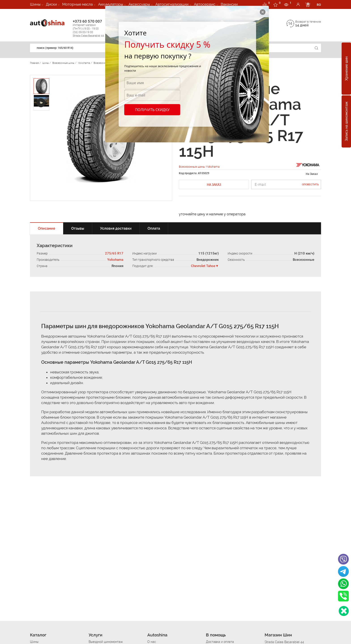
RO (319, 5)
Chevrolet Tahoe (203, 266)
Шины (35, 4)
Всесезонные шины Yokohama (199, 167)
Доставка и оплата (220, 642)
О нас (152, 642)
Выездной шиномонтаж (106, 642)
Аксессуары (139, 4)
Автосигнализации (172, 4)
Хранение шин (346, 69)
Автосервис (205, 4)
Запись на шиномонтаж (346, 122)
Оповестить (310, 185)
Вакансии (229, 4)
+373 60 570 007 (93, 28)
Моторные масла (77, 4)
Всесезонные (304, 260)
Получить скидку (152, 110)
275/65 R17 (114, 253)
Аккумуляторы (111, 4)
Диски (51, 4)
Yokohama (115, 260)
